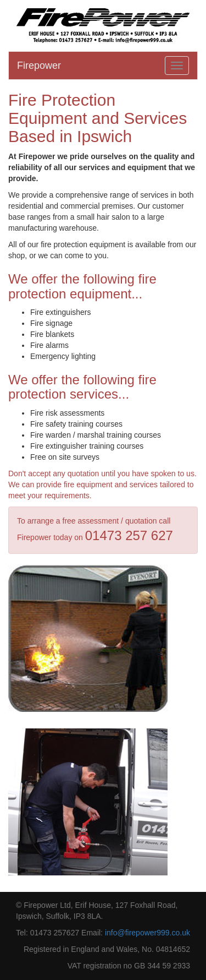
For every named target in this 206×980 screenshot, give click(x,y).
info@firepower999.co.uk (147, 933)
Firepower (39, 66)
